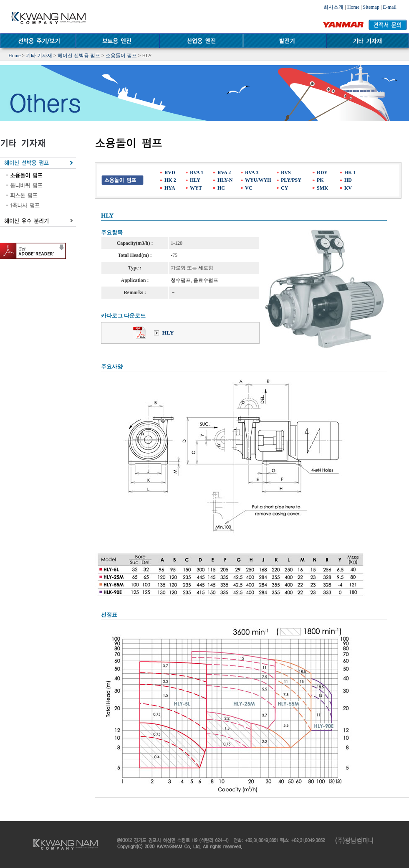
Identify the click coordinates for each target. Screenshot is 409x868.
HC (221, 188)
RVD (170, 173)
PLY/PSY (291, 180)
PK (320, 180)
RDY (322, 173)
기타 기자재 (39, 56)
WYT (196, 188)
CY (284, 188)
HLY (195, 180)
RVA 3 (252, 173)
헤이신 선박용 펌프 (79, 56)
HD (348, 180)
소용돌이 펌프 (121, 56)
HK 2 (170, 180)
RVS (286, 173)
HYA (170, 188)
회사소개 (333, 7)
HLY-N (225, 180)
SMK (322, 188)
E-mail (390, 7)
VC (249, 188)
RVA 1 (197, 173)
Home (353, 7)
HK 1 (350, 173)
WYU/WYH (258, 180)
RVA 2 (224, 173)
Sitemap (371, 7)
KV (348, 188)
